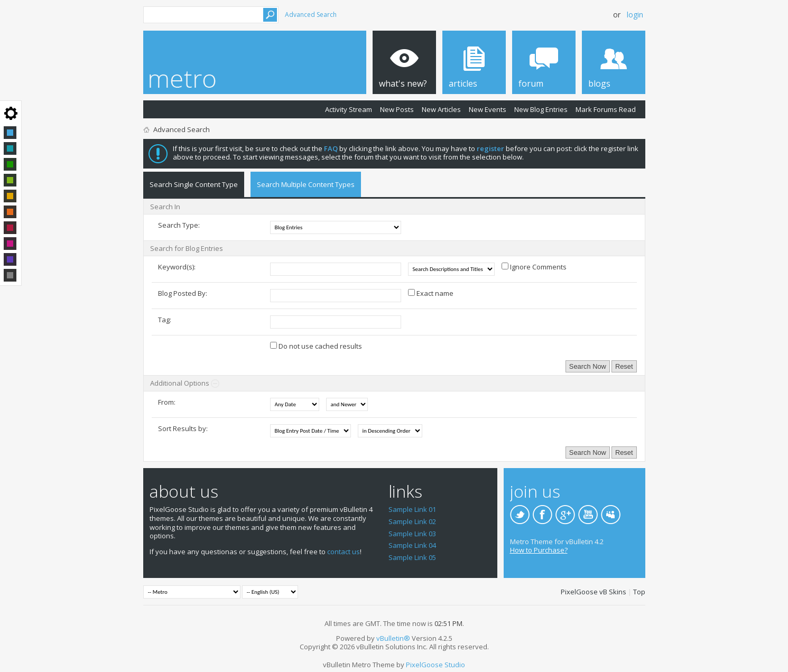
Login (635, 15)
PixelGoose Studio (435, 665)
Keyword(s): (177, 267)
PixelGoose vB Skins (594, 592)
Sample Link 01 (412, 509)
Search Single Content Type (194, 184)
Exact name (431, 293)
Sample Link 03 (412, 534)
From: (167, 402)
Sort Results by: (183, 428)
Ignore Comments (534, 267)
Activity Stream (349, 109)
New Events (488, 109)
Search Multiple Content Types (306, 184)
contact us (344, 552)
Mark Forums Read (606, 109)
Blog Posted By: (183, 293)
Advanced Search (311, 15)
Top (639, 592)
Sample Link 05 (412, 557)
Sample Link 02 (412, 521)
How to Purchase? (539, 550)
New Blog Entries (541, 109)
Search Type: (179, 225)
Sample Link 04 (412, 545)
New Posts (397, 109)
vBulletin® (393, 638)
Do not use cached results (316, 346)
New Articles (441, 109)
